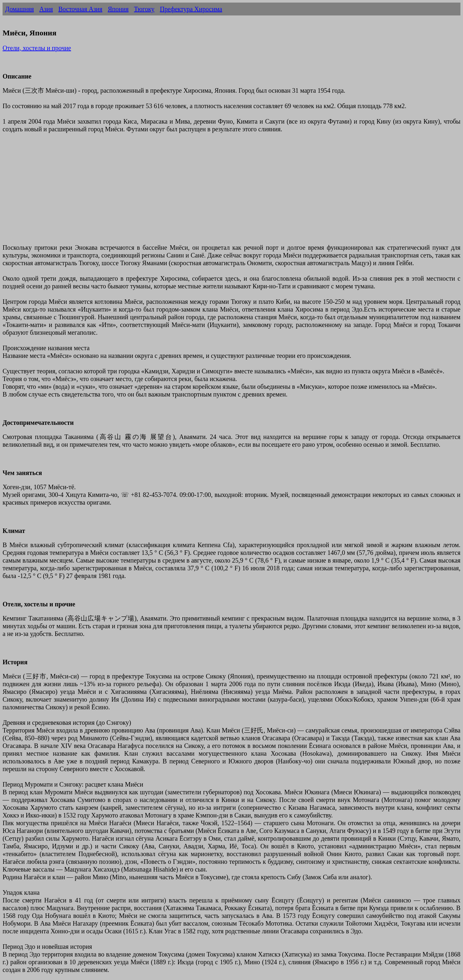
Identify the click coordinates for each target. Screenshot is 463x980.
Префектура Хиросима (191, 9)
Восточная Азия (80, 9)
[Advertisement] (195, 192)
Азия (46, 9)
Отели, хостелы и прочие (37, 48)
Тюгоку (144, 9)
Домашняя (19, 9)
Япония (118, 9)
